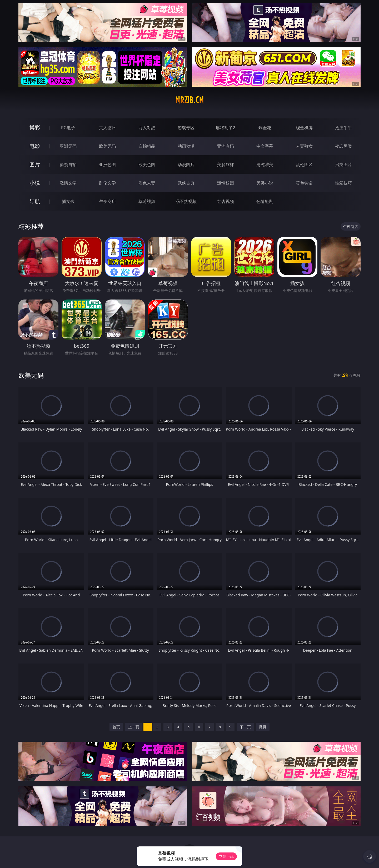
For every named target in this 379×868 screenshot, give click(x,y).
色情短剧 (265, 201)
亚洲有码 (226, 146)
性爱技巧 (343, 183)
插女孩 (68, 201)
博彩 (35, 128)
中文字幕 (265, 146)
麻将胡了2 (225, 128)
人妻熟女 (304, 146)
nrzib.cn (189, 100)
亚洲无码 (68, 146)
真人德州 (107, 128)
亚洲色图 (107, 164)
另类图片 (343, 164)
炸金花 (265, 128)
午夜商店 (107, 201)
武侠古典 (186, 183)
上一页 (134, 727)
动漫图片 (186, 164)
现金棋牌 (304, 128)
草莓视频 (147, 201)
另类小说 (265, 183)
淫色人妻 (147, 183)
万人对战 (147, 128)
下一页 (245, 727)
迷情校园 (226, 183)
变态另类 (343, 146)
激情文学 (68, 183)
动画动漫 (186, 146)
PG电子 (68, 128)
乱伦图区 (304, 164)
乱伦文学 (107, 183)
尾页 (263, 727)
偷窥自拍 (68, 164)
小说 (35, 183)
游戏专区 (186, 128)
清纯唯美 (265, 164)
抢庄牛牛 (343, 128)
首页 (116, 727)
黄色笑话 (304, 183)
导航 (35, 201)
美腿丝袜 (226, 164)
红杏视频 (226, 201)
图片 (35, 164)
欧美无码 (107, 146)
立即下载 (226, 856)
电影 (35, 146)
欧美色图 (147, 164)
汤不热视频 (186, 201)
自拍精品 (147, 146)
